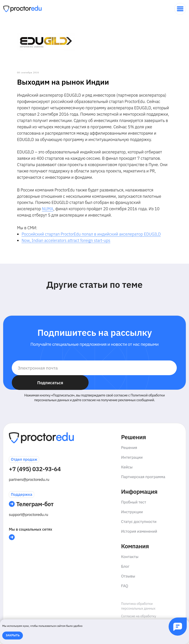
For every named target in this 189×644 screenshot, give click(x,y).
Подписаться (50, 392)
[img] (180, 9)
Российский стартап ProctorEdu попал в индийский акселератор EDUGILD (96, 242)
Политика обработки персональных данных (138, 615)
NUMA (53, 217)
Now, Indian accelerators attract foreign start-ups (71, 248)
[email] (94, 377)
